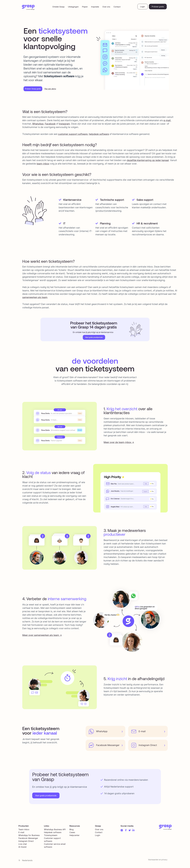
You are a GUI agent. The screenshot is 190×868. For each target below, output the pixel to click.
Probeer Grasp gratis (35, 89)
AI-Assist (22, 848)
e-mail (167, 121)
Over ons (106, 7)
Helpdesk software (53, 833)
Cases (72, 833)
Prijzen (85, 7)
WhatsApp (38, 125)
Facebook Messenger (28, 839)
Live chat (23, 845)
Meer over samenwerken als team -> (42, 636)
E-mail (21, 833)
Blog (71, 830)
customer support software (73, 135)
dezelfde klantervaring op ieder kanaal (148, 161)
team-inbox (43, 165)
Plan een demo (56, 89)
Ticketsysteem (51, 836)
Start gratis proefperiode (46, 796)
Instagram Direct (26, 842)
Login (143, 6)
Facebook (50, 125)
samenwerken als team (35, 298)
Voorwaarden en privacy (158, 861)
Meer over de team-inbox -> (119, 443)
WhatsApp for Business (29, 836)
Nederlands (27, 861)
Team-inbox (24, 830)
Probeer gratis (158, 6)
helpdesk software (99, 135)
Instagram (64, 125)
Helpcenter (74, 836)
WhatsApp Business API (55, 830)
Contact (117, 7)
